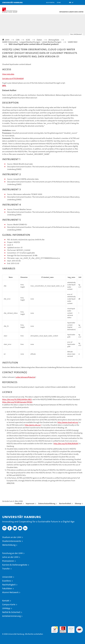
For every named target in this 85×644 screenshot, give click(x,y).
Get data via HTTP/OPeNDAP (13, 79)
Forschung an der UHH (12, 553)
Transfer (6, 569)
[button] (71, 2)
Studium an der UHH (12, 537)
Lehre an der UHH (10, 557)
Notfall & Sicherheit (11, 612)
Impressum (30, 504)
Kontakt (6, 601)
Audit (62, 627)
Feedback (18, 504)
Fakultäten (7, 588)
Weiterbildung (9, 545)
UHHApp (6, 608)
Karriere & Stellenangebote (15, 565)
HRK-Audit (70, 629)
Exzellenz (7, 581)
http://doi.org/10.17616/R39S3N (66, 444)
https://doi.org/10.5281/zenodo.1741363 (17, 402)
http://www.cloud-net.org (68, 422)
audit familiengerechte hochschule (55, 630)
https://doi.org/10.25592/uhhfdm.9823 (17, 399)
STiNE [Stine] (59, 2)
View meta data (8, 74)
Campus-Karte (9, 604)
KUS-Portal (50, 2)
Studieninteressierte (12, 541)
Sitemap (78, 504)
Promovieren (8, 561)
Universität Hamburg (12, 2)
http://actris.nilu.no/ (33, 425)
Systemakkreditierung (79, 627)
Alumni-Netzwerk (10, 592)
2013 (4, 86)
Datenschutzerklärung (47, 504)
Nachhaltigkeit (9, 585)
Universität (7, 577)
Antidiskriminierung (11, 616)
